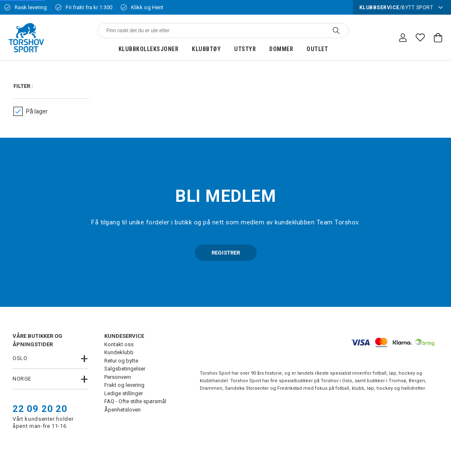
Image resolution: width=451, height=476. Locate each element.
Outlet (317, 49)
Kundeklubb (119, 352)
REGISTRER (226, 253)
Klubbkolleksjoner (149, 49)
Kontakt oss (119, 344)
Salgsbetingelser (125, 369)
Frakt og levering (124, 385)
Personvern (118, 377)
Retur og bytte (121, 361)
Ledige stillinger (124, 393)
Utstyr (245, 49)
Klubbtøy (206, 49)
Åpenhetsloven (122, 410)
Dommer (281, 49)
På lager (31, 111)
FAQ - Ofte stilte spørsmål (135, 401)
